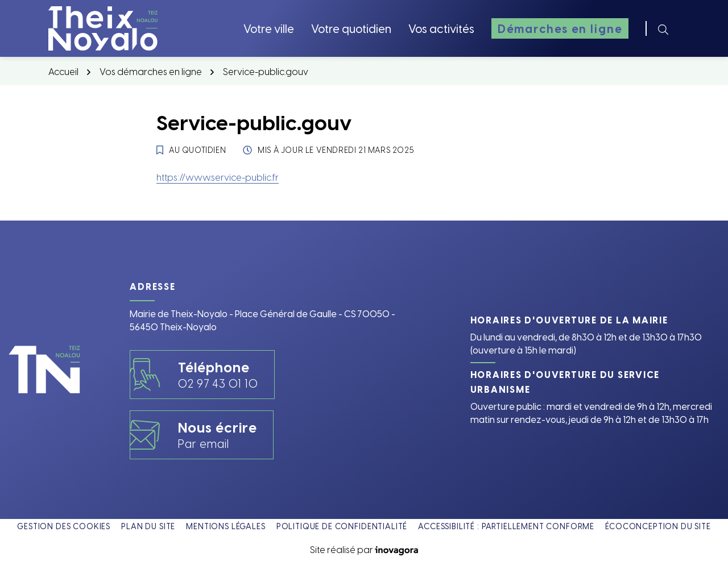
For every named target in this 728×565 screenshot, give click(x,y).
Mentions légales (226, 526)
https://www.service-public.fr (218, 177)
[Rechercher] (663, 28)
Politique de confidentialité (342, 526)
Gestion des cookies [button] (64, 526)
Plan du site (148, 526)
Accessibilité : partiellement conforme (506, 526)
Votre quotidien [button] (351, 28)
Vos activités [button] (441, 28)
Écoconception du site (658, 526)
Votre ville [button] (269, 28)
